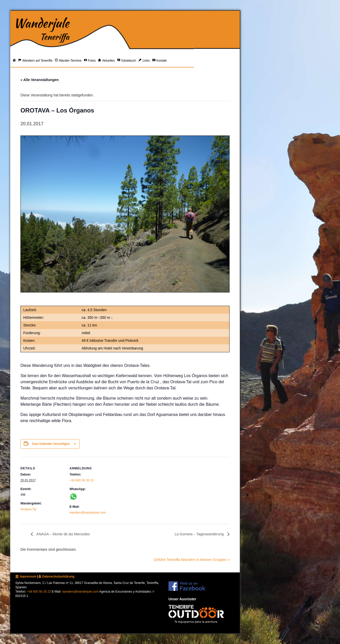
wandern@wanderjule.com (88, 513)
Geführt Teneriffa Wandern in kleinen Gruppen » (192, 560)
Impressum (26, 577)
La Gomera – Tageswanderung (200, 534)
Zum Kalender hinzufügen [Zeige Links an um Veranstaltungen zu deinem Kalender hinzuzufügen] (51, 444)
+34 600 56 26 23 (82, 480)
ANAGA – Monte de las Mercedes (63, 534)
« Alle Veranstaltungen (40, 80)
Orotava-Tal (28, 509)
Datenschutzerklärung (56, 577)
